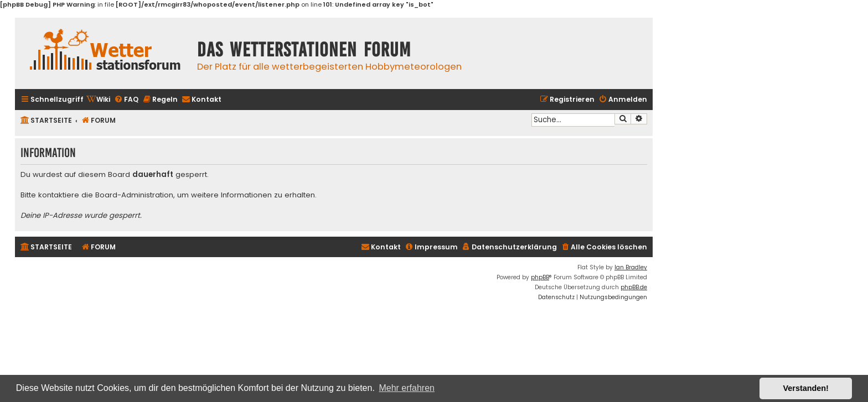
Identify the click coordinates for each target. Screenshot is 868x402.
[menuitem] (98, 100)
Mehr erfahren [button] (407, 388)
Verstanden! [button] (806, 388)
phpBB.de (634, 287)
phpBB (540, 277)
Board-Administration (134, 195)
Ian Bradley (631, 267)
